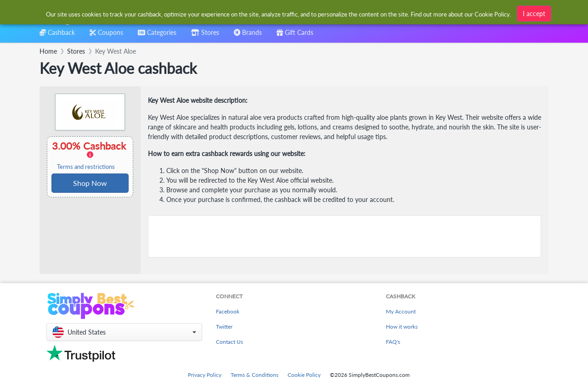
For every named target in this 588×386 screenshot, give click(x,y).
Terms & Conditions (254, 375)
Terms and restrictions (86, 167)
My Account (401, 311)
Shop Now (90, 183)
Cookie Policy (304, 375)
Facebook (228, 311)
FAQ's (393, 342)
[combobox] (279, 13)
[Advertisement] (345, 236)
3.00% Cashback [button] (90, 155)
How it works (402, 327)
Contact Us (229, 342)
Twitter (224, 327)
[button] (124, 332)
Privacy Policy (205, 375)
